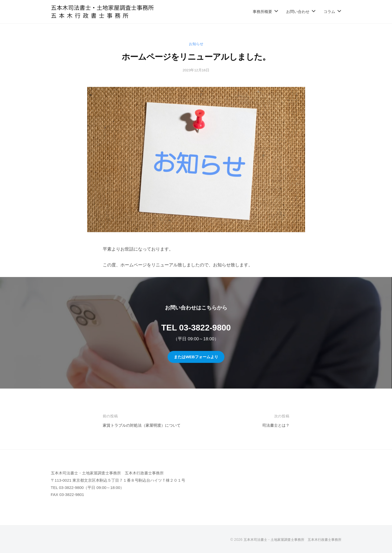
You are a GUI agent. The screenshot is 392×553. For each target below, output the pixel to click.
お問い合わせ (298, 12)
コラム (329, 12)
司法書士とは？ (274, 425)
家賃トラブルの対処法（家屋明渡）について (147, 425)
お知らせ (196, 44)
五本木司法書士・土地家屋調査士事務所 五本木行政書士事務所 (289, 540)
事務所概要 (262, 12)
